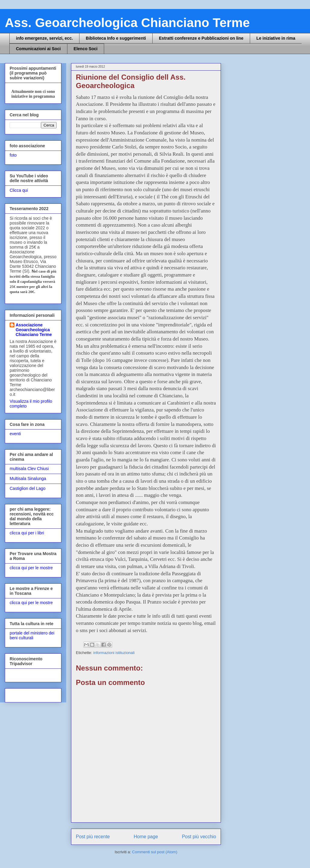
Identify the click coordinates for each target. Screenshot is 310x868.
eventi (15, 434)
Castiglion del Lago (28, 488)
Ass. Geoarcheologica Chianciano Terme (127, 23)
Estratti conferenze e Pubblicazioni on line (201, 38)
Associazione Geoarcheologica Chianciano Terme (34, 330)
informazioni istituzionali (114, 653)
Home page (146, 837)
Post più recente (93, 837)
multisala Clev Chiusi (29, 469)
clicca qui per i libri (27, 533)
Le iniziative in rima (276, 38)
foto (13, 155)
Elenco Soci (86, 49)
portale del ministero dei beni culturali (32, 636)
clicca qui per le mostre (31, 568)
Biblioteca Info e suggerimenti (116, 38)
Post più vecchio (199, 837)
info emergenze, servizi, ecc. (44, 38)
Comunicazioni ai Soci (38, 49)
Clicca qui (19, 190)
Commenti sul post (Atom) (155, 852)
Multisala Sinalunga (28, 478)
